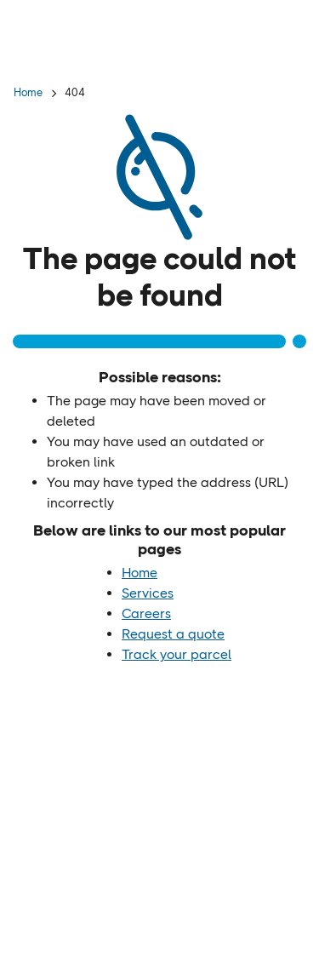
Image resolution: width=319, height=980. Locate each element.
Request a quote (173, 634)
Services (148, 593)
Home (28, 92)
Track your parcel (177, 654)
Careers (146, 613)
